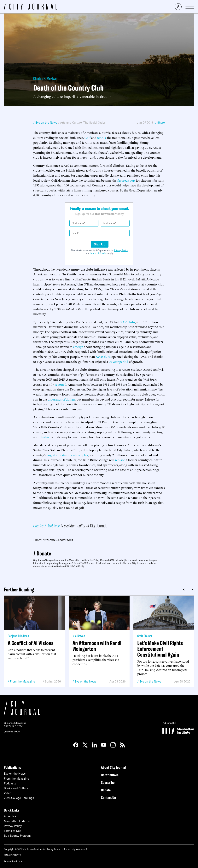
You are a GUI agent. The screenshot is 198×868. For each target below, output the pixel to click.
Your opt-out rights (14, 861)
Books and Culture (16, 788)
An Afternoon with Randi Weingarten (97, 646)
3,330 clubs (128, 322)
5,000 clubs (103, 356)
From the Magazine (22, 681)
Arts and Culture (71, 123)
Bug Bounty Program (17, 836)
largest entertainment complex (67, 455)
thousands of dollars (61, 399)
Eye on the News (86, 681)
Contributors (110, 775)
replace (120, 460)
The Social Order (94, 123)
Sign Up (100, 244)
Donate (44, 553)
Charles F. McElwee (46, 79)
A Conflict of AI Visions (31, 643)
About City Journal (113, 767)
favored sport (126, 180)
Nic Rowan (79, 636)
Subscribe (108, 782)
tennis (102, 138)
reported (61, 384)
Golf (87, 138)
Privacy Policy (121, 250)
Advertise (10, 816)
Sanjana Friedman (18, 636)
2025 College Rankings (19, 798)
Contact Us (108, 798)
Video (8, 793)
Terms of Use (13, 831)
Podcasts (10, 783)
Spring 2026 (53, 681)
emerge (78, 347)
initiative (44, 437)
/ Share (160, 123)
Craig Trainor (145, 636)
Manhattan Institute (17, 821)
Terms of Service (99, 253)
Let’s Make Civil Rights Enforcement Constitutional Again (160, 649)
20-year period (119, 361)
